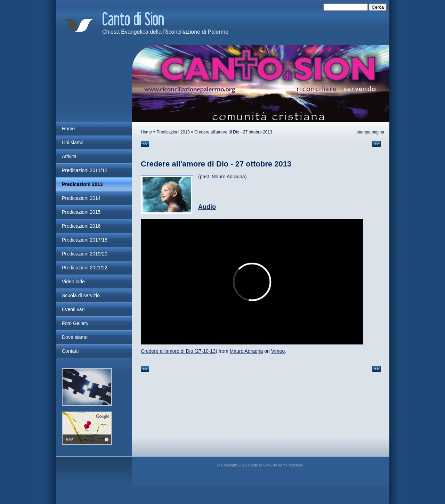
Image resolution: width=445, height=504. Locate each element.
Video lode (73, 282)
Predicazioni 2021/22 (85, 268)
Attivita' (70, 156)
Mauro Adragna (246, 351)
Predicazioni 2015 (81, 212)
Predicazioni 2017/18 (85, 240)
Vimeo (278, 351)
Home (146, 132)
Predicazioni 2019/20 (85, 254)
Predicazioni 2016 (81, 226)
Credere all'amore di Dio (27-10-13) (179, 351)
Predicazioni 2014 (81, 198)
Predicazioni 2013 (173, 132)
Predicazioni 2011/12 (85, 170)
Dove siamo (75, 337)
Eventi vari (73, 309)
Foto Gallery (75, 323)
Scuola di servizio (81, 295)
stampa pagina (370, 132)
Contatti (70, 351)
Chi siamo (73, 143)
